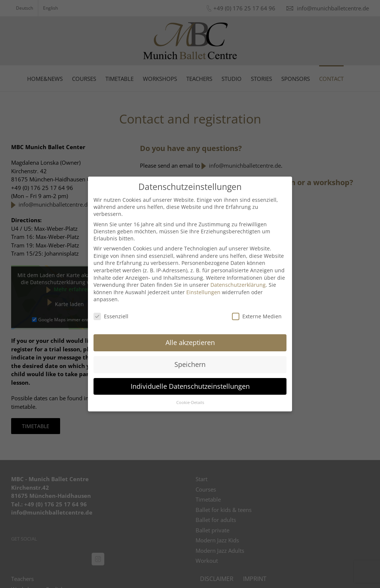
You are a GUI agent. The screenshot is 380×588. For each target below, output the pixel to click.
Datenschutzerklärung (238, 285)
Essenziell (111, 316)
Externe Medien (257, 316)
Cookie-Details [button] (190, 403)
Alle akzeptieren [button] (190, 342)
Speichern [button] (190, 364)
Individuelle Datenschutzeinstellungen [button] (190, 386)
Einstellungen (203, 292)
